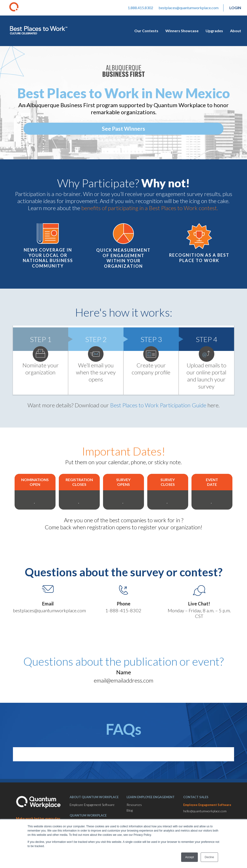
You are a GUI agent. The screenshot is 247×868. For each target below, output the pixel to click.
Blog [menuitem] (130, 810)
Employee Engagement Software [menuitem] (92, 805)
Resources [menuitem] (134, 805)
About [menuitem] (236, 31)
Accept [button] (189, 857)
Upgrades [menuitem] (214, 31)
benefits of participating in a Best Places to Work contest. (150, 208)
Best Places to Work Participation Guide (158, 405)
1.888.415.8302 (140, 8)
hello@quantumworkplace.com (205, 811)
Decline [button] (209, 857)
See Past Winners (123, 129)
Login (235, 8)
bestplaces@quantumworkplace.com (189, 8)
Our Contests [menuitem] (146, 31)
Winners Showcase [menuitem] (182, 31)
